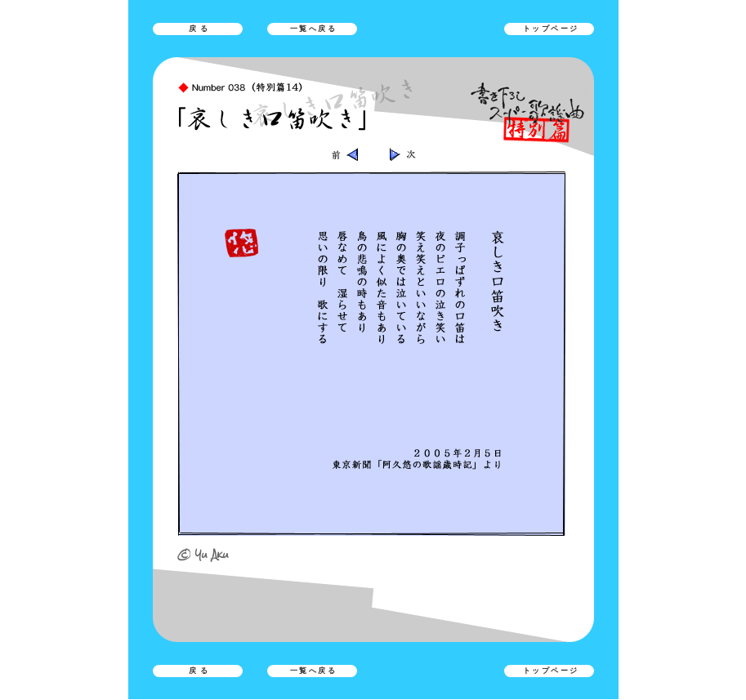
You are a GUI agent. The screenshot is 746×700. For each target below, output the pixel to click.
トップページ (551, 29)
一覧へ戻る (314, 29)
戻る (200, 29)
